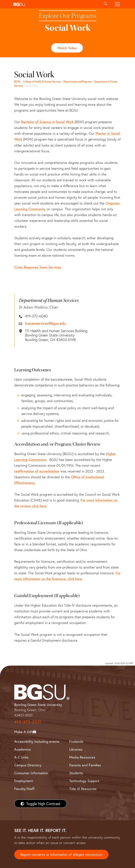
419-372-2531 (28, 722)
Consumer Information (31, 773)
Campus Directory (28, 765)
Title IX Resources (83, 789)
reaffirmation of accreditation (37, 471)
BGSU (17, 81)
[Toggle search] (106, 4)
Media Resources (82, 757)
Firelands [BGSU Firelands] (76, 741)
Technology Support (84, 781)
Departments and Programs (78, 81)
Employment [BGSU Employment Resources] (24, 781)
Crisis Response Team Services (38, 267)
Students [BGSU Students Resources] (76, 773)
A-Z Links (21, 757)
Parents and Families (85, 765)
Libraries (76, 749)
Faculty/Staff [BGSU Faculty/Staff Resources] (24, 789)
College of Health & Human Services (42, 81)
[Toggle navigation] (117, 4)
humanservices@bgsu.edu (45, 323)
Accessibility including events (37, 741)
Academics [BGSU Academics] (23, 749)
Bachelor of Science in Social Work (47, 122)
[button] (56, 4)
